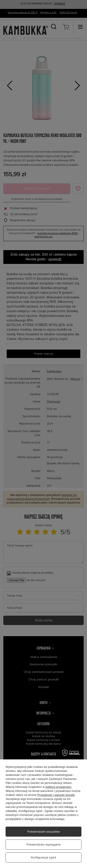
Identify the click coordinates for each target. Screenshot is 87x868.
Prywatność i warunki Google (56, 795)
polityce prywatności (58, 787)
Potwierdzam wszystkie (44, 832)
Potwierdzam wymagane (44, 845)
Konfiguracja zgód (43, 858)
